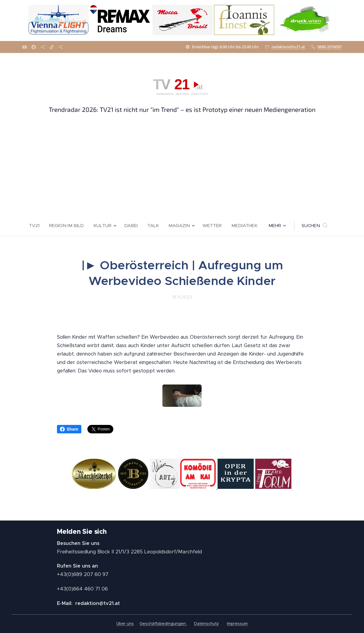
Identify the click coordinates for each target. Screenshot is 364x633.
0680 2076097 (330, 47)
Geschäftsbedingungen (163, 624)
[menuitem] (37, 226)
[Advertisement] (182, 170)
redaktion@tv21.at (288, 47)
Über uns (125, 624)
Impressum (237, 624)
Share (69, 429)
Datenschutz (206, 624)
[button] (315, 226)
